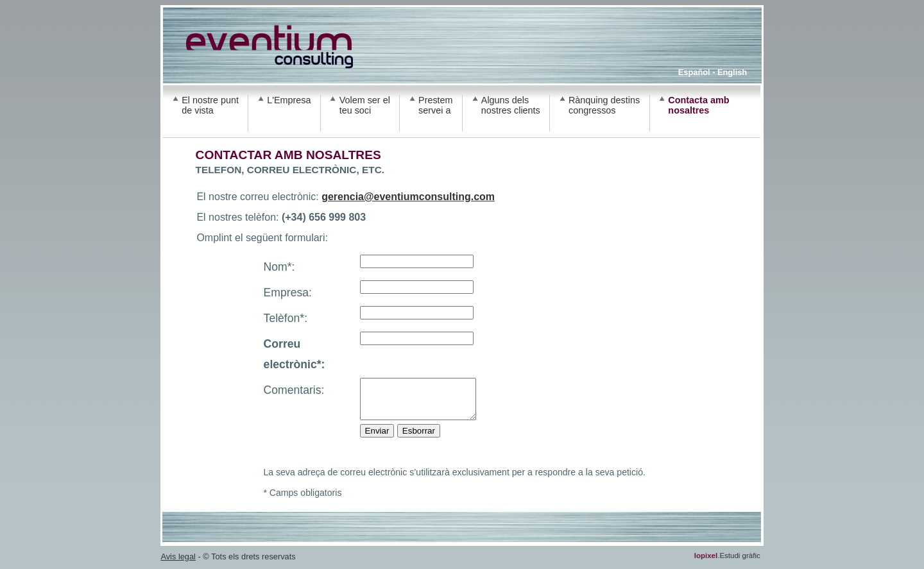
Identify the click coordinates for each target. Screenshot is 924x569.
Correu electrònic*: (295, 354)
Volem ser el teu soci (365, 105)
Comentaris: (294, 390)
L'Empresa (289, 100)
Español (694, 72)
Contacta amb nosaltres (698, 105)
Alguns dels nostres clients (511, 105)
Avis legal (178, 564)
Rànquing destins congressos (604, 105)
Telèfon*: (286, 318)
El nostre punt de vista (210, 105)
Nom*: (279, 267)
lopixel (706, 563)
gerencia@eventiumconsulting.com (408, 197)
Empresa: (288, 293)
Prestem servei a (436, 105)
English (732, 72)
